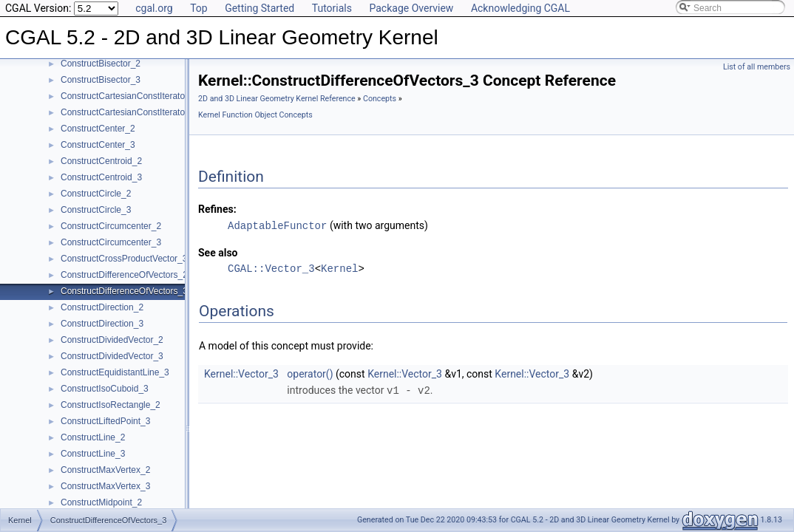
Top (199, 8)
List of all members (757, 67)
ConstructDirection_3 (102, 324)
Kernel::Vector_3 (241, 373)
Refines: (217, 209)
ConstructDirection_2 (102, 307)
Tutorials (332, 8)
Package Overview (411, 8)
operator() (310, 373)
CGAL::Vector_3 (271, 268)
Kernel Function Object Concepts (255, 115)
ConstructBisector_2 (101, 64)
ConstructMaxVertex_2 (105, 470)
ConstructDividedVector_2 (112, 340)
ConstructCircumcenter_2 (111, 226)
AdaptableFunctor (277, 225)
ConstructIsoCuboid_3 (105, 389)
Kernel (339, 268)
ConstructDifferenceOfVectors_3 (124, 291)
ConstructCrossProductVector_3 (124, 259)
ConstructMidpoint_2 (101, 502)
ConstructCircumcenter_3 (111, 242)
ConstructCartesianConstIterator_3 (129, 112)
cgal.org (154, 8)
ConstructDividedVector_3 (112, 356)
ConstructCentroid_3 (101, 177)
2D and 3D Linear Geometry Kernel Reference (277, 99)
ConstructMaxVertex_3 (105, 486)
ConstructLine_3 (93, 454)
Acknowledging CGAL (520, 8)
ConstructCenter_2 (98, 129)
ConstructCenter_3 (98, 145)
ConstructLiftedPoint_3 (105, 421)
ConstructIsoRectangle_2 (111, 405)
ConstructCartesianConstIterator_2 (129, 96)
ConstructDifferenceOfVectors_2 (124, 275)
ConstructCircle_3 (96, 210)
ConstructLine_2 (93, 437)
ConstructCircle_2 (96, 194)
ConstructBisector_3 (101, 80)
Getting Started (259, 8)
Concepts (380, 99)
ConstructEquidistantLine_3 (115, 372)
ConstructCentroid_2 (101, 161)
